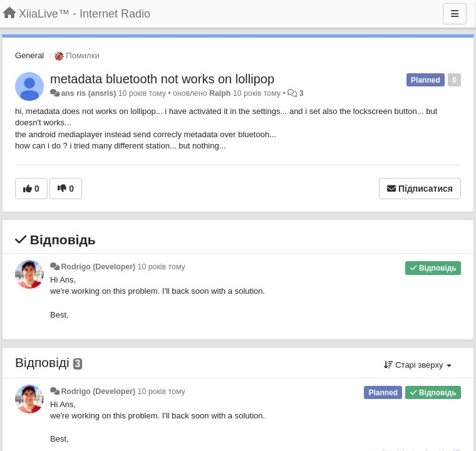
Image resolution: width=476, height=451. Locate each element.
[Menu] (455, 14)
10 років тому (162, 267)
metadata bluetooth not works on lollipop (162, 79)
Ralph (220, 93)
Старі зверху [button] (418, 365)
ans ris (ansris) (88, 93)
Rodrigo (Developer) (98, 267)
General (29, 55)
